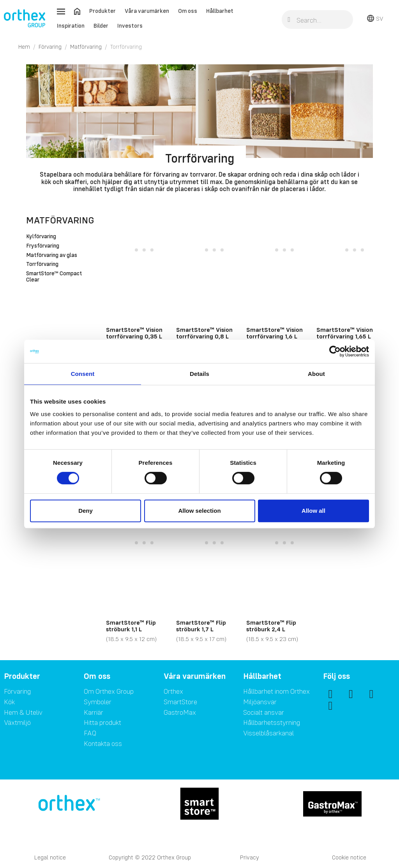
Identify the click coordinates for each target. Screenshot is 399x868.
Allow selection (199, 511)
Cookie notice (349, 857)
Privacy (250, 857)
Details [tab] (199, 374)
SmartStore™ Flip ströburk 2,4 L (271, 626)
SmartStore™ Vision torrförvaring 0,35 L (134, 333)
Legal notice (50, 857)
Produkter (102, 11)
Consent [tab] (83, 374)
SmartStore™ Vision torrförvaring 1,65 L (345, 333)
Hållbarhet (220, 11)
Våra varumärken (147, 11)
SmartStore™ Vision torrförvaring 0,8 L (204, 333)
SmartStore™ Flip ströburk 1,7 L (201, 626)
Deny (86, 511)
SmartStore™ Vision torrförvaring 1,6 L (275, 333)
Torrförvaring (42, 264)
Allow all (313, 511)
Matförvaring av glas (52, 255)
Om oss (188, 11)
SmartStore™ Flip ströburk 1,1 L (131, 626)
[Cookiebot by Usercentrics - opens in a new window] (335, 351)
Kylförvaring (41, 237)
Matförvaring (60, 220)
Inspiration (71, 26)
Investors (130, 26)
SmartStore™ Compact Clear (54, 277)
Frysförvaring (43, 246)
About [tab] (316, 374)
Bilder (101, 26)
